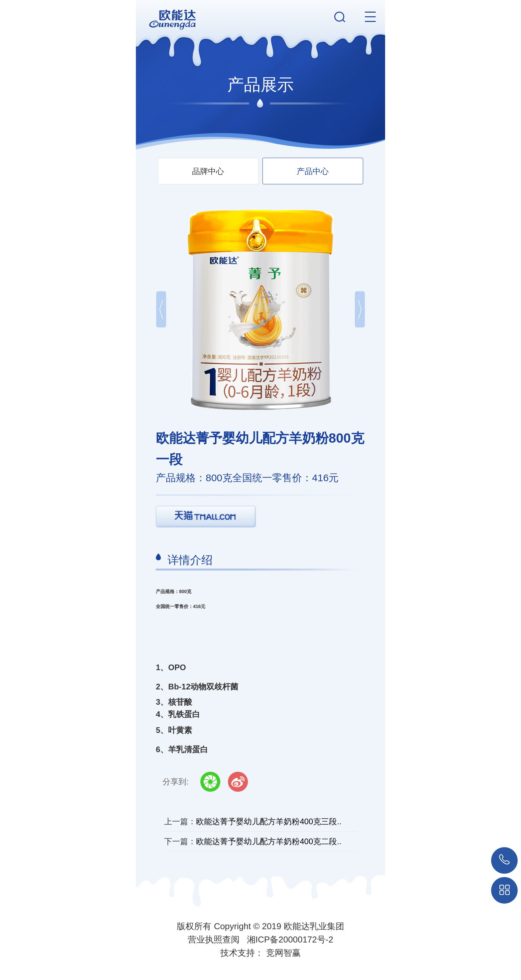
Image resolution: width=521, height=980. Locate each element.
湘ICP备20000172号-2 (290, 939)
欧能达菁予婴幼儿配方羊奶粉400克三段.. (269, 821)
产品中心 (313, 171)
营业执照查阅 (214, 939)
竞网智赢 (283, 953)
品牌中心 (208, 171)
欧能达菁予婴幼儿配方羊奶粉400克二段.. (269, 841)
